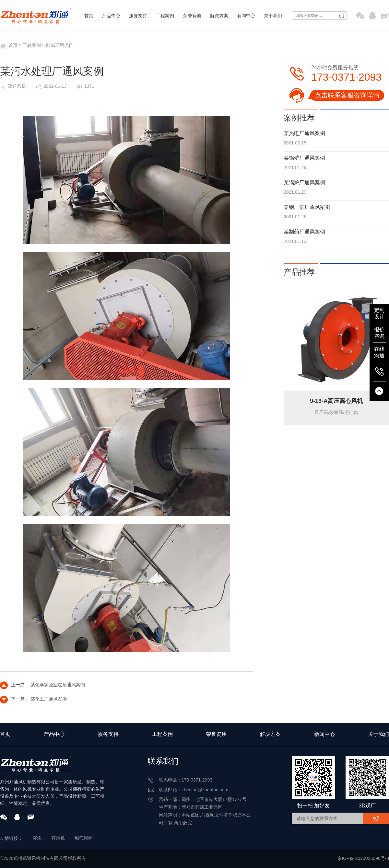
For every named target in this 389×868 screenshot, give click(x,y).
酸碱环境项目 (60, 45)
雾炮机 (58, 838)
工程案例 (165, 16)
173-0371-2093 (346, 77)
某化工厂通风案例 (49, 699)
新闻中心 (246, 16)
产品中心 (111, 16)
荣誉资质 (192, 16)
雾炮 (37, 838)
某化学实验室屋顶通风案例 (58, 685)
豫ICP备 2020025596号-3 (363, 858)
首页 (89, 16)
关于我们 (273, 16)
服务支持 (138, 16)
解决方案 (219, 16)
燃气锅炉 (84, 838)
